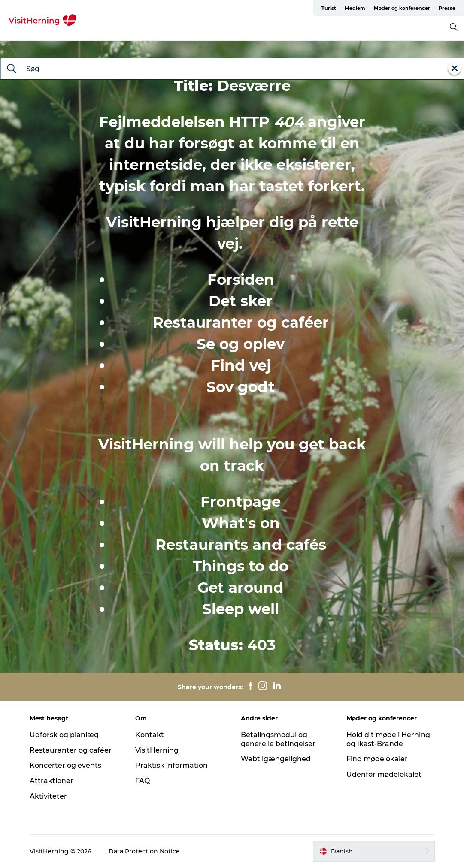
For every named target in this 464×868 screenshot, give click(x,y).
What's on (241, 523)
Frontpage (241, 502)
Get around (241, 588)
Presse (447, 8)
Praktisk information (171, 765)
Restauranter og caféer (241, 322)
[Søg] (12, 69)
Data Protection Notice (144, 851)
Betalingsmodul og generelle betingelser (278, 739)
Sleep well (241, 609)
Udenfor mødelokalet (384, 774)
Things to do (241, 566)
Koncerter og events (65, 765)
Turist (329, 8)
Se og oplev (241, 344)
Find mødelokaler (377, 759)
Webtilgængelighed (276, 759)
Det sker (241, 301)
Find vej (241, 365)
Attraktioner (52, 781)
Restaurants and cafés (241, 545)
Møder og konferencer (402, 8)
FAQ (143, 781)
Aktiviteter (48, 796)
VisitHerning (157, 750)
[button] (374, 851)
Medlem (355, 8)
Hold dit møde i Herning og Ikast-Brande (388, 739)
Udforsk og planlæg (64, 735)
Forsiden (241, 280)
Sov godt (241, 387)
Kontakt (150, 735)
